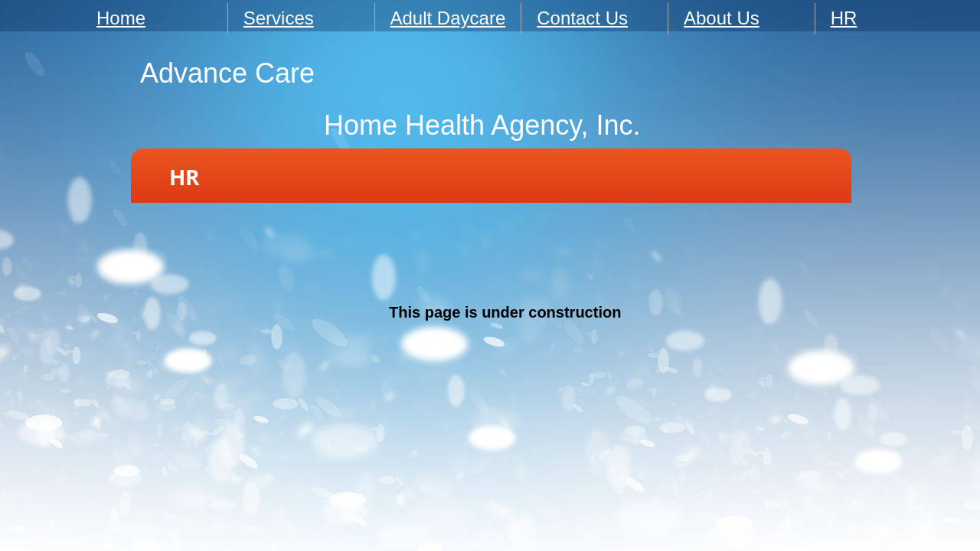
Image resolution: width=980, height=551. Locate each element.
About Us (722, 18)
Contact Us (582, 18)
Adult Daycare (448, 18)
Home (121, 18)
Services (279, 18)
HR (844, 18)
